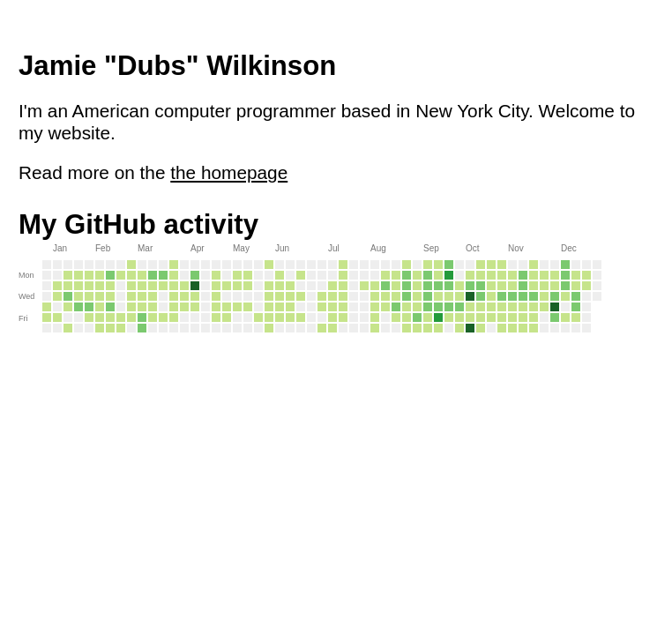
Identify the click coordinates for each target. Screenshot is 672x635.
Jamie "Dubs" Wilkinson (177, 66)
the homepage (229, 172)
